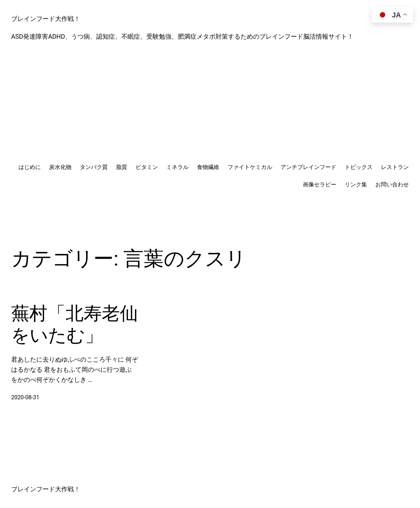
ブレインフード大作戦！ (46, 19)
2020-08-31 (25, 397)
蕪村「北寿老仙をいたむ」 (75, 324)
